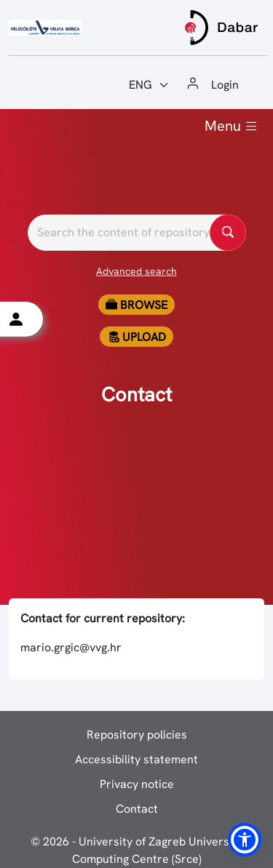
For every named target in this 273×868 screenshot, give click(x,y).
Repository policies (137, 735)
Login (225, 85)
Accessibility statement (136, 759)
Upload (137, 337)
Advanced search (136, 271)
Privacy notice (137, 784)
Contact (137, 809)
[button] (245, 840)
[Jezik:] (149, 85)
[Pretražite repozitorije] (137, 233)
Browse (136, 305)
